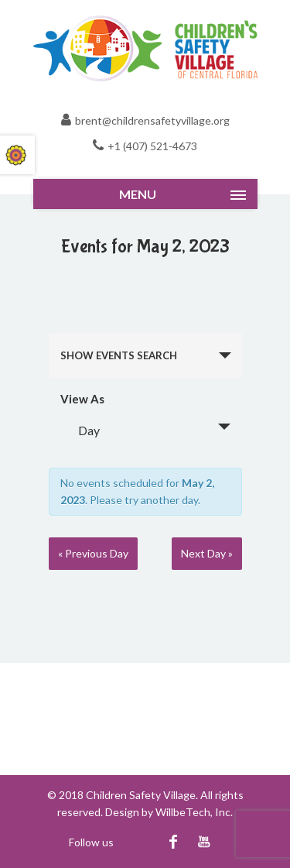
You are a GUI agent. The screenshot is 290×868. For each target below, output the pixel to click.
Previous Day (93, 553)
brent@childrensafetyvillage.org (152, 120)
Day (80, 430)
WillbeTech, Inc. (194, 812)
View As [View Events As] (82, 399)
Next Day (207, 553)
